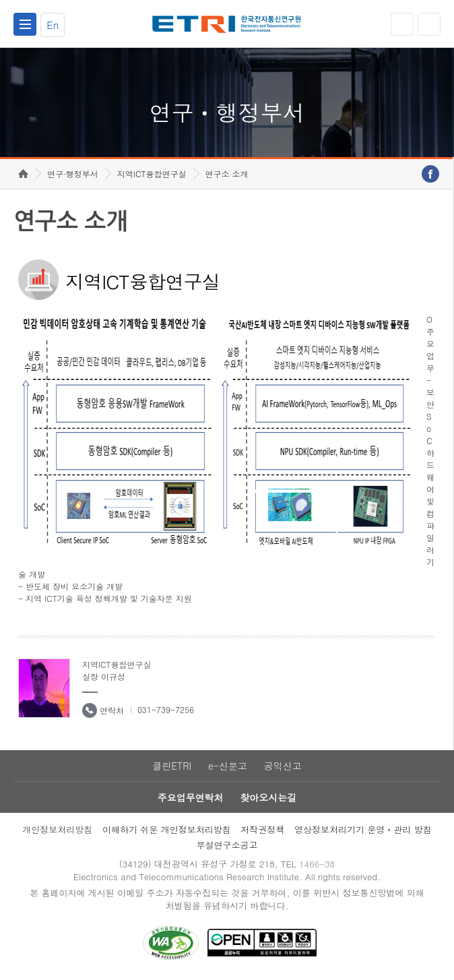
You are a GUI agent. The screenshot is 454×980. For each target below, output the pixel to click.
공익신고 (283, 766)
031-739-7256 (166, 709)
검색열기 (429, 24)
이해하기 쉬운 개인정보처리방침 (167, 829)
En (53, 25)
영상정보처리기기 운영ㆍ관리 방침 (363, 829)
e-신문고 (228, 766)
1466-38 (317, 864)
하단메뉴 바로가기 (0, 0)
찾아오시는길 (268, 797)
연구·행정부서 (73, 174)
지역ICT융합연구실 (152, 174)
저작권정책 (262, 829)
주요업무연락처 (191, 797)
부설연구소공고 (227, 845)
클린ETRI (172, 766)
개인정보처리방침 (57, 829)
